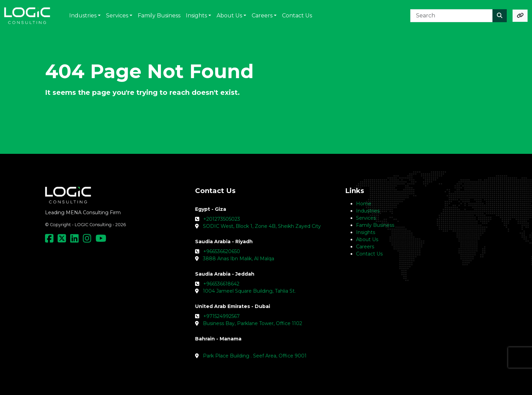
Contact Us (369, 254)
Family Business (375, 225)
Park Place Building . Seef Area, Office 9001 (255, 356)
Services (366, 218)
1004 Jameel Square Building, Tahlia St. (249, 291)
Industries (368, 211)
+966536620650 (222, 251)
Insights (366, 232)
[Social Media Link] (51, 240)
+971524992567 (221, 316)
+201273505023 (222, 219)
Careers (365, 247)
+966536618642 (221, 284)
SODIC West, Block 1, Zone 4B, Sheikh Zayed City (262, 226)
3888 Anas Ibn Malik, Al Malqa (239, 259)
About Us (367, 239)
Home (364, 204)
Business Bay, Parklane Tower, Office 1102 (253, 323)
